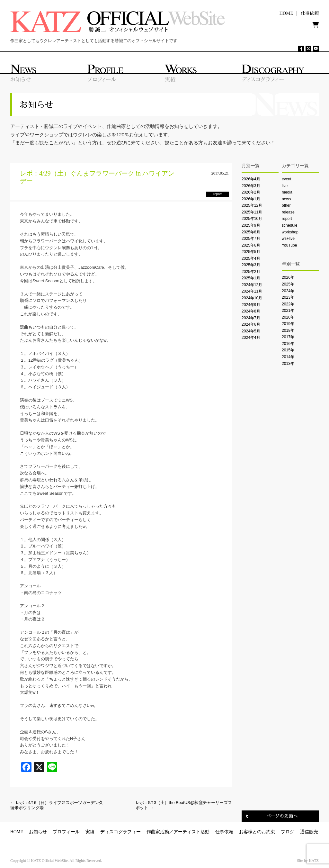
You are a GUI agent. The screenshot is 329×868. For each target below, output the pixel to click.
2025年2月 (251, 272)
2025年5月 (251, 252)
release (288, 212)
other (286, 205)
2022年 (288, 304)
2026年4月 (251, 179)
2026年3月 (251, 186)
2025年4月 (251, 258)
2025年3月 (251, 265)
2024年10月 (252, 298)
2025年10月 (252, 219)
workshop (290, 232)
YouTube (289, 245)
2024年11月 (252, 291)
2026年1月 (251, 199)
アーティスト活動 (191, 832)
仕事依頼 (224, 832)
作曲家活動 (158, 832)
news (286, 199)
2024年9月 (251, 305)
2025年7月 (251, 239)
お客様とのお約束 (257, 832)
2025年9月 (251, 225)
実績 (90, 832)
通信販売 (309, 832)
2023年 (288, 297)
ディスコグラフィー (120, 832)
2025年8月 (251, 232)
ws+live (288, 239)
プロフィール (66, 832)
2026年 (288, 277)
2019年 (288, 324)
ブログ (288, 832)
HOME (17, 832)
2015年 (288, 350)
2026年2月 (251, 192)
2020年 (288, 317)
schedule (289, 225)
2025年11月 (252, 212)
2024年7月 (251, 318)
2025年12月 (252, 205)
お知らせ (38, 832)
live (285, 186)
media (287, 192)
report (287, 219)
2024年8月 (251, 311)
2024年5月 (251, 331)
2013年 (288, 364)
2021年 (288, 311)
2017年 (288, 337)
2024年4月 (251, 338)
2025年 (288, 284)
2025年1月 (251, 278)
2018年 (288, 330)
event (287, 179)
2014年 (288, 357)
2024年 (288, 291)
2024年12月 (252, 285)
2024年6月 (251, 324)
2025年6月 (251, 245)
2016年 (288, 344)
